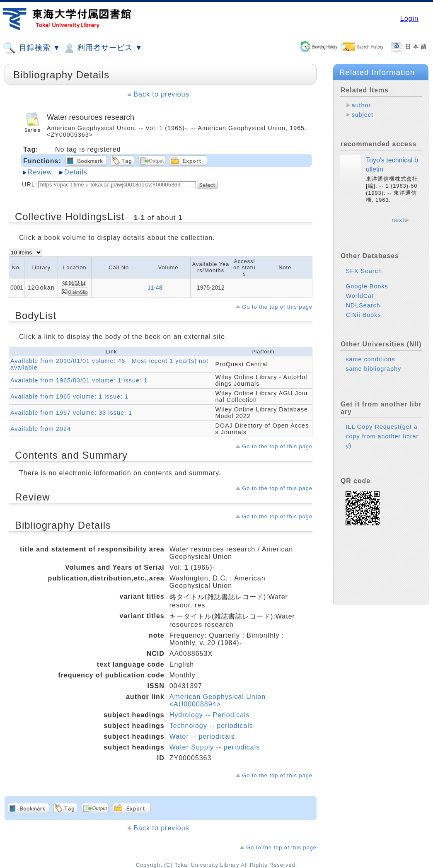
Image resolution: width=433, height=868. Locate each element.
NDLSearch (363, 305)
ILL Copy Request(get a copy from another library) (382, 436)
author (361, 105)
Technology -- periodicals (211, 726)
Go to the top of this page (277, 307)
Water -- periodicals (202, 736)
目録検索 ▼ (32, 48)
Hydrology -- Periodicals (210, 715)
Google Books (367, 286)
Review (40, 172)
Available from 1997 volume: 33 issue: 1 (71, 413)
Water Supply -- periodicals (215, 747)
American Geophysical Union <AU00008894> (218, 700)
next (398, 220)
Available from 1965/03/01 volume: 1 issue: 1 (79, 380)
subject (362, 115)
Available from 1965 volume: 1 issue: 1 (69, 397)
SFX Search (364, 271)
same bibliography (373, 369)
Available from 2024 (41, 429)
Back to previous (161, 94)
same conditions (370, 359)
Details (76, 172)
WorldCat (360, 296)
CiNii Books (363, 315)
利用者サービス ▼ (103, 48)
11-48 (155, 288)
